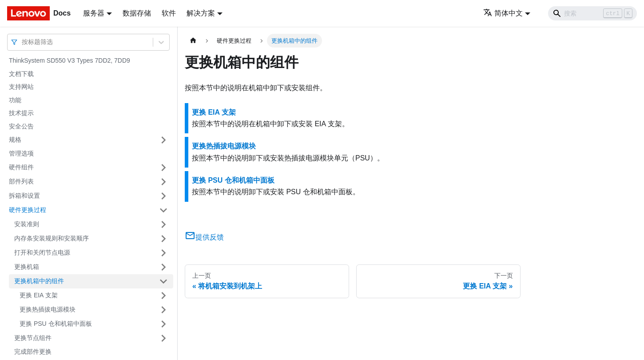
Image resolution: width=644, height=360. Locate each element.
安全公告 (21, 126)
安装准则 (27, 224)
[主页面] (193, 41)
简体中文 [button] (503, 13)
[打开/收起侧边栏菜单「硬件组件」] (163, 168)
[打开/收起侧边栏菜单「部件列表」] (163, 182)
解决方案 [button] (201, 13)
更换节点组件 (33, 338)
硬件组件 (21, 167)
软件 (169, 13)
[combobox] (23, 42)
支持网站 (21, 87)
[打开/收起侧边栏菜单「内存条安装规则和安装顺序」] (163, 239)
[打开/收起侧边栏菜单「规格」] (163, 140)
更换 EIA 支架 (39, 295)
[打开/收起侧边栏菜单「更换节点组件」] (163, 338)
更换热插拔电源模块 (48, 309)
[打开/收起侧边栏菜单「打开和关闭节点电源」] (163, 253)
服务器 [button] (94, 13)
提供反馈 (204, 237)
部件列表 (21, 181)
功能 (15, 100)
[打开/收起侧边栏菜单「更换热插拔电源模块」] (163, 310)
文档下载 (21, 74)
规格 (15, 140)
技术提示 (21, 113)
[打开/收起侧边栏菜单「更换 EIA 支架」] (163, 296)
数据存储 (137, 13)
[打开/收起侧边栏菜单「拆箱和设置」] (163, 196)
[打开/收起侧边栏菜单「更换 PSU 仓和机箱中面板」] (163, 324)
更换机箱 (27, 267)
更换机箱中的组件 (39, 281)
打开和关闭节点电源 (42, 252)
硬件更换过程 (28, 210)
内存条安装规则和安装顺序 (52, 238)
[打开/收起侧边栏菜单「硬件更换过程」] (163, 210)
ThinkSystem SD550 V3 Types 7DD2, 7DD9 (70, 60)
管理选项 (21, 153)
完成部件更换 (33, 352)
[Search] (592, 13)
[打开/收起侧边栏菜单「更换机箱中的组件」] (163, 281)
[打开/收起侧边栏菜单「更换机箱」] (163, 267)
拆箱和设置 (24, 196)
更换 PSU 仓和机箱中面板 (56, 324)
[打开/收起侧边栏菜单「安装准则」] (163, 224)
